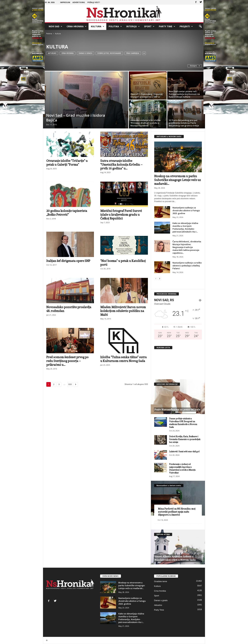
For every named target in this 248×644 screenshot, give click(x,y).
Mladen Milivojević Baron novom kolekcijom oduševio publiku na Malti (123, 311)
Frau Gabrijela (133, 53)
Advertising (79, 2)
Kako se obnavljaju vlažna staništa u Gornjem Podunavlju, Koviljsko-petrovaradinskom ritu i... (185, 227)
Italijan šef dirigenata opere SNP (68, 261)
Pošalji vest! (94, 2)
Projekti (186, 26)
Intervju (133, 26)
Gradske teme (161, 581)
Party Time (167, 26)
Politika (115, 26)
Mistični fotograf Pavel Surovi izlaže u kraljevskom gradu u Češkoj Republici (121, 215)
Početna (49, 34)
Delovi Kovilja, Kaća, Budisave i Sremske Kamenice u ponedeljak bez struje (185, 439)
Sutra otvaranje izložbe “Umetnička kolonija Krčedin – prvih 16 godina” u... (121, 165)
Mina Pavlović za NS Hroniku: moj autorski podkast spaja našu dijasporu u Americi (177, 512)
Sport (149, 26)
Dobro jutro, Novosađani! (109, 53)
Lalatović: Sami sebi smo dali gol (184, 452)
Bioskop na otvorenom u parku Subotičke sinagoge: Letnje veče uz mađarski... (178, 180)
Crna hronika (77, 26)
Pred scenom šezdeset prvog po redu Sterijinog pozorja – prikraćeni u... (67, 361)
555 (70, 384)
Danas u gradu (86, 53)
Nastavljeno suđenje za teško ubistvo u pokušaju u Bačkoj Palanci (187, 266)
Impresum (65, 2)
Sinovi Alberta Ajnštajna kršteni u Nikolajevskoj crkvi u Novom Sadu (175, 558)
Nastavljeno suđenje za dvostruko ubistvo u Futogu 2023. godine (186, 210)
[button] (200, 26)
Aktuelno (52, 53)
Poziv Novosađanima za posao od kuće (177, 410)
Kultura (98, 26)
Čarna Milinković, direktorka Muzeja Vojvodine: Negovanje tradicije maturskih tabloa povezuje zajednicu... (187, 247)
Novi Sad (55, 26)
